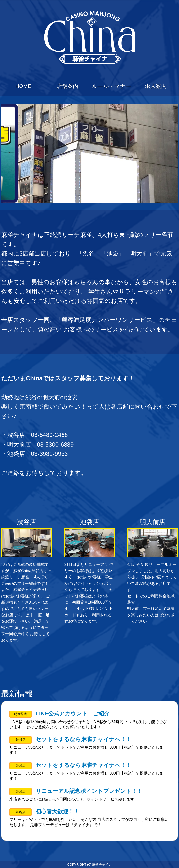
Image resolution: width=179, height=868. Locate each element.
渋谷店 (26, 522)
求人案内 (156, 86)
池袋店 (89, 522)
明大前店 (153, 522)
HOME (23, 86)
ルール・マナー (112, 86)
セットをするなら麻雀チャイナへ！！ (83, 739)
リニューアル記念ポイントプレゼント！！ (89, 791)
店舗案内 (67, 86)
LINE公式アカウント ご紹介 (73, 714)
